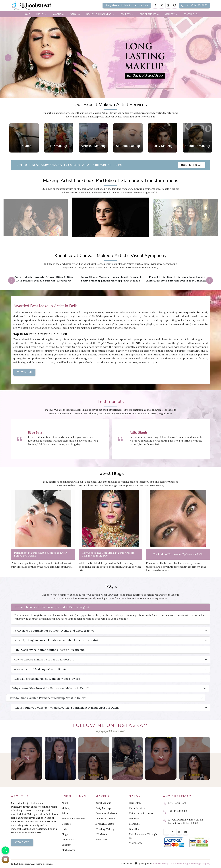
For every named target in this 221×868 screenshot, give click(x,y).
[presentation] (12, 280)
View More (22, 842)
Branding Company (200, 864)
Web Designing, (161, 864)
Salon (75, 14)
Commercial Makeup (107, 813)
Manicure (134, 824)
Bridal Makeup (103, 803)
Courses (127, 14)
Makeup (58, 14)
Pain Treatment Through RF (143, 836)
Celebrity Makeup (105, 819)
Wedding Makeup (105, 829)
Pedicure (134, 819)
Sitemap (66, 845)
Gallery (171, 14)
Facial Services (137, 808)
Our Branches (149, 14)
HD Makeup (102, 834)
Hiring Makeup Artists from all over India (127, 5)
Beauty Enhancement (100, 14)
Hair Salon (135, 803)
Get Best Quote (192, 165)
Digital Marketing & (180, 864)
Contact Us (191, 14)
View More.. (102, 839)
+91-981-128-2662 (194, 5)
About (41, 14)
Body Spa (134, 829)
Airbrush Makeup (105, 824)
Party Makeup (103, 808)
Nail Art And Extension (142, 813)
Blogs (65, 834)
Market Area (69, 850)
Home (27, 14)
